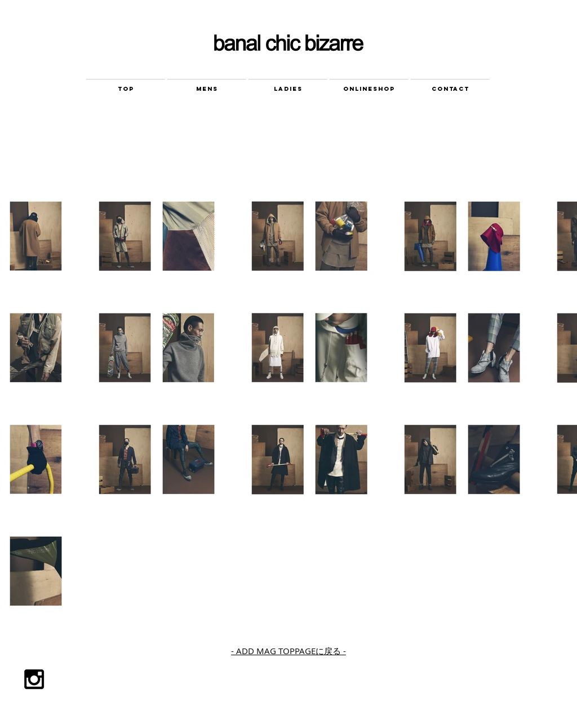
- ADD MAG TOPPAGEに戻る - (288, 651)
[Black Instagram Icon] (34, 679)
